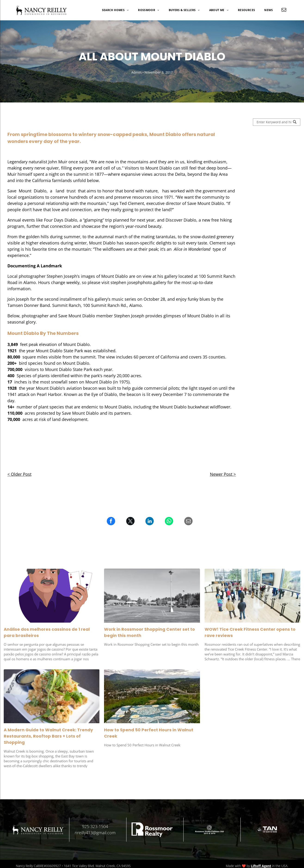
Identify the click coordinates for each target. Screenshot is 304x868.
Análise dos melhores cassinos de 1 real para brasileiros (47, 632)
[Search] (277, 122)
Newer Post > (223, 474)
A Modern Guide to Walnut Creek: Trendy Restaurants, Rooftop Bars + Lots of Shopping (48, 736)
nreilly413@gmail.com (95, 833)
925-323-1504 (95, 826)
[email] (284, 10)
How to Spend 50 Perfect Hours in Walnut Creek (149, 733)
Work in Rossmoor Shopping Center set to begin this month (149, 632)
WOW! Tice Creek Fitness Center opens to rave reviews (250, 632)
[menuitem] (115, 10)
